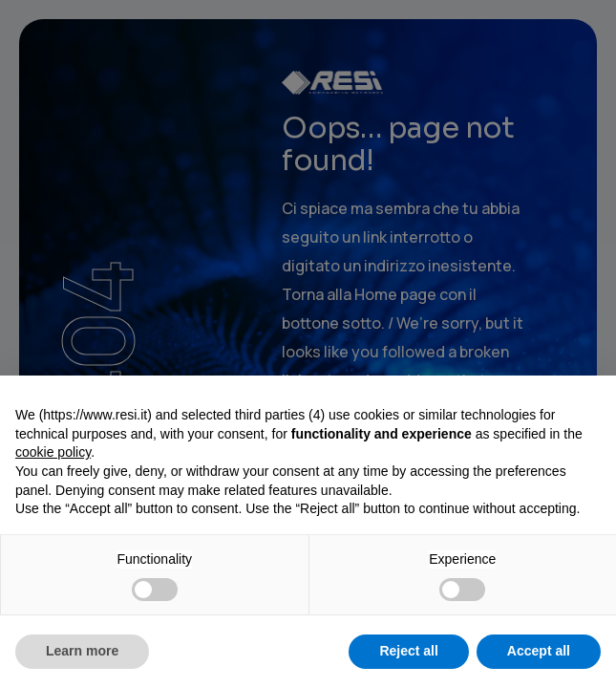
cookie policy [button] (53, 452)
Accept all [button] (539, 651)
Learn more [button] (82, 651)
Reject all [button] (408, 651)
